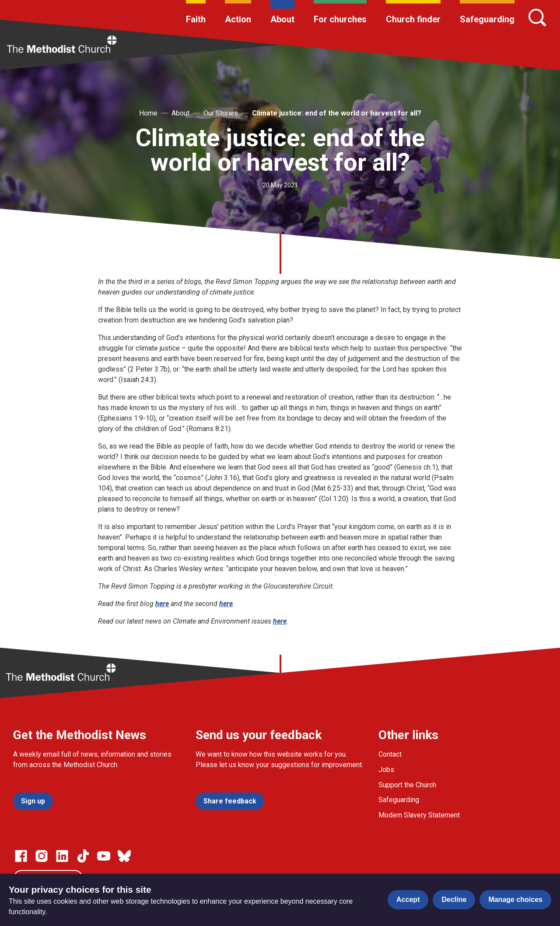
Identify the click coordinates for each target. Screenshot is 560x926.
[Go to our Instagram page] (42, 856)
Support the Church (407, 785)
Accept (408, 900)
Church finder (413, 19)
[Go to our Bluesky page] (124, 856)
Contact (390, 754)
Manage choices (515, 900)
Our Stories (221, 113)
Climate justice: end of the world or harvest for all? (337, 113)
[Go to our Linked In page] (62, 856)
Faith (196, 19)
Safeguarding (487, 19)
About (282, 19)
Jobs (386, 770)
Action (238, 19)
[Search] (537, 18)
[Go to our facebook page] (21, 856)
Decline (454, 900)
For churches (340, 19)
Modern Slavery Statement (419, 815)
